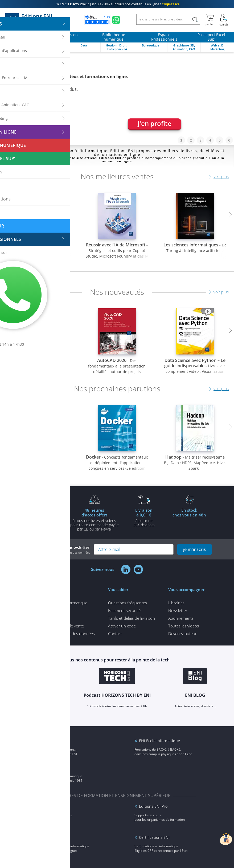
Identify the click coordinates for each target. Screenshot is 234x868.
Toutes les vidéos (184, 626)
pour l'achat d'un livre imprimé (45, 517)
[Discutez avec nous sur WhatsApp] (116, 20)
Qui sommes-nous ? (48, 610)
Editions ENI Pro (153, 806)
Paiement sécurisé (124, 610)
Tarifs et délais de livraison (132, 618)
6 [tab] (229, 140)
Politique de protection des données (62, 634)
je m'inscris (194, 549)
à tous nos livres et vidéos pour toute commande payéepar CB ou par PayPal (95, 519)
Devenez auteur (182, 634)
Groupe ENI (44, 767)
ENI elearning (46, 837)
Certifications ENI (154, 837)
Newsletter (178, 610)
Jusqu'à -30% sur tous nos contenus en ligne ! (117, 4)
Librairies (176, 603)
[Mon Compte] (224, 20)
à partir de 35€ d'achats (144, 517)
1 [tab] (181, 140)
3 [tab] (200, 140)
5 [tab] (219, 140)
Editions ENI (34, 20)
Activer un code (122, 626)
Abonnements (181, 618)
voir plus (221, 176)
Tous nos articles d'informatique (59, 603)
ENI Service (44, 806)
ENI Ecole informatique (159, 741)
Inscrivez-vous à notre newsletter (56, 550)
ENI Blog (41, 741)
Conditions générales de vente (57, 626)
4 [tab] (210, 140)
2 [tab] (191, 140)
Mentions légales (45, 618)
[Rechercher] (195, 19)
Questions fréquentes (128, 603)
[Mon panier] (210, 20)
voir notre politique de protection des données (59, 552)
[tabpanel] (117, 99)
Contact (115, 634)
